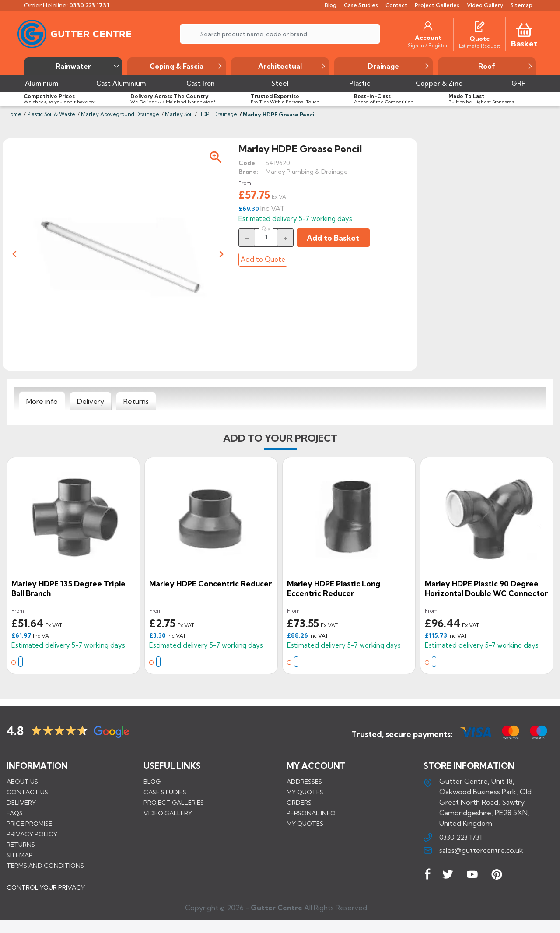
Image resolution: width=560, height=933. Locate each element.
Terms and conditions (45, 866)
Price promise (29, 824)
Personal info (311, 813)
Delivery (21, 803)
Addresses (304, 782)
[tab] (42, 401)
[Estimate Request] (479, 46)
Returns (21, 845)
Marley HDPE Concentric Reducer (210, 584)
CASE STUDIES (165, 792)
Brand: (248, 172)
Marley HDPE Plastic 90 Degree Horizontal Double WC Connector (486, 588)
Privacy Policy (32, 834)
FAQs (15, 813)
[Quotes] (479, 26)
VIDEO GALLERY (168, 813)
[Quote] (480, 39)
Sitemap (20, 855)
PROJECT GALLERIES (174, 803)
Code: (248, 163)
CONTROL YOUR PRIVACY (46, 894)
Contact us (27, 792)
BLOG (152, 782)
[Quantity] (266, 237)
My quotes (305, 792)
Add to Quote (263, 259)
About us (22, 782)
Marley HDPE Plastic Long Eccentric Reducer (334, 588)
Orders (299, 803)
